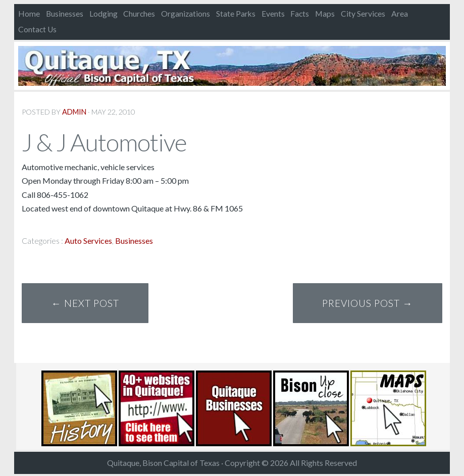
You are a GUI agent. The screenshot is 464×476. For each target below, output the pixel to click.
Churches (139, 14)
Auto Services (88, 241)
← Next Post (85, 303)
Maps (325, 14)
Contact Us (37, 29)
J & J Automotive (104, 142)
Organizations (186, 14)
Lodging (104, 14)
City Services (363, 14)
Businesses (65, 14)
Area (400, 14)
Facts (300, 14)
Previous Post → (367, 303)
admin (74, 112)
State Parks (236, 14)
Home (29, 14)
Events (273, 14)
